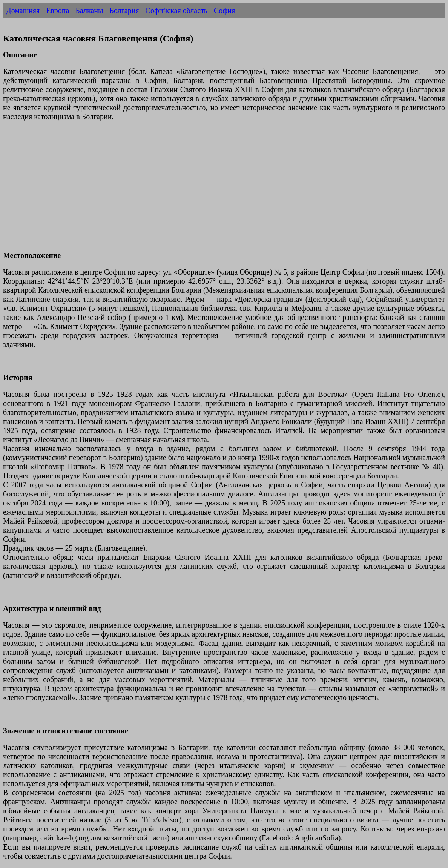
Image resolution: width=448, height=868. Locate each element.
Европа (58, 11)
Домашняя (23, 11)
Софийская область (176, 11)
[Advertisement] (224, 190)
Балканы (89, 11)
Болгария (124, 11)
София (224, 11)
